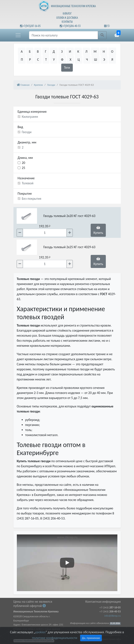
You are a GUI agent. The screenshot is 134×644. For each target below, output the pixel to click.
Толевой (28, 183)
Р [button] (30, 60)
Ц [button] (79, 60)
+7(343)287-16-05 (32, 26)
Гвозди (27, 132)
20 (24, 163)
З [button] (62, 52)
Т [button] (46, 60)
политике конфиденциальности (55, 638)
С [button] (38, 60)
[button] (18, 35)
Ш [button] (96, 60)
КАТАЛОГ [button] (67, 14)
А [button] (22, 52)
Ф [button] (62, 60)
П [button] (22, 60)
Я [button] (112, 60)
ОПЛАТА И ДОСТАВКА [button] (67, 18)
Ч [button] (87, 60)
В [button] (38, 52)
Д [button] (54, 52)
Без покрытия (32, 199)
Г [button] (46, 52)
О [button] (112, 52)
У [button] (54, 60)
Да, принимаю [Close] (91, 638)
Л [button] (86, 52)
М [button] (95, 52)
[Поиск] (64, 35)
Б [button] (30, 52)
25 (24, 168)
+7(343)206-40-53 (72, 26)
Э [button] (104, 60)
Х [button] (70, 60)
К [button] (78, 52)
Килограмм (30, 117)
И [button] (70, 52)
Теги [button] (67, 68)
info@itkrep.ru (112, 616)
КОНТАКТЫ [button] (67, 22)
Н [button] (104, 52)
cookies (40, 632)
